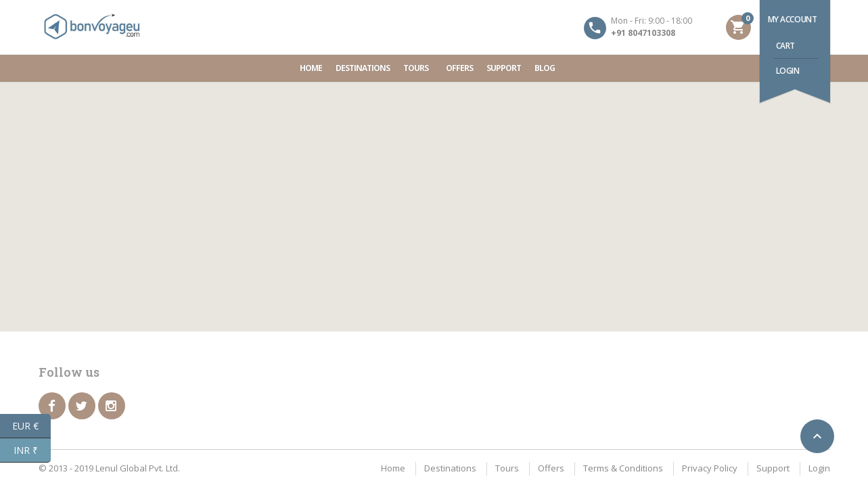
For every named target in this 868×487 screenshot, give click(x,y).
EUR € (31, 426)
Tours (418, 68)
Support (504, 68)
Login (788, 71)
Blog (545, 68)
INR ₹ (32, 450)
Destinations (363, 68)
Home (311, 68)
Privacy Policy (710, 468)
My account (793, 19)
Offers (459, 68)
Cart (785, 46)
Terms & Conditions (623, 468)
